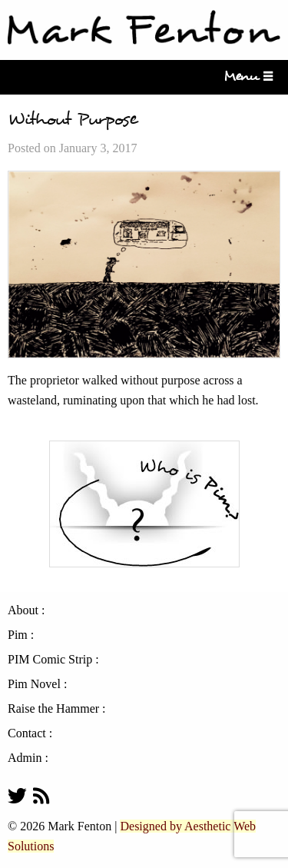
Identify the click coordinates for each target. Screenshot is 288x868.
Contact (27, 733)
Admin (25, 758)
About (23, 610)
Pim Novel (34, 684)
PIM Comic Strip (50, 660)
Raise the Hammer (53, 709)
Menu (246, 76)
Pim (18, 635)
